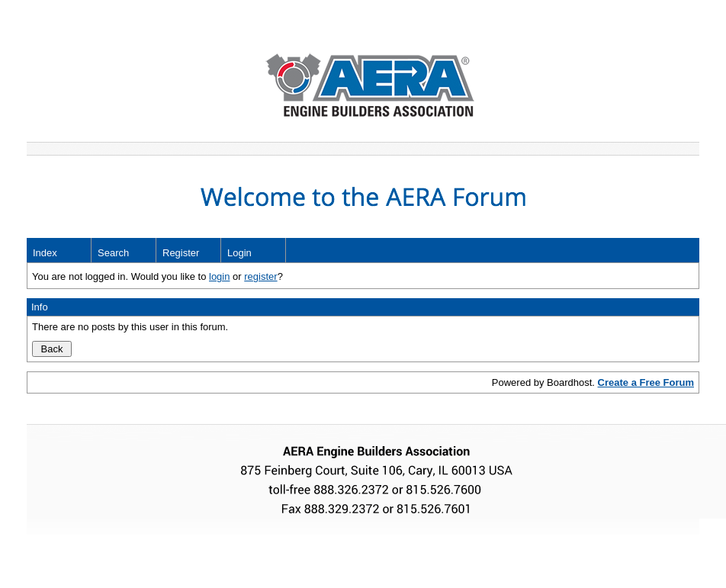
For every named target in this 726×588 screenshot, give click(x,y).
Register (181, 253)
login (219, 276)
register (260, 276)
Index (45, 253)
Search (113, 253)
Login (239, 253)
